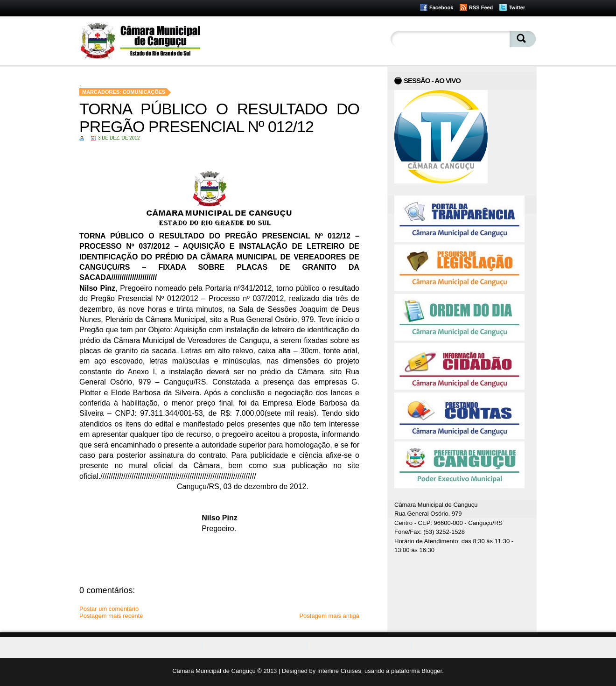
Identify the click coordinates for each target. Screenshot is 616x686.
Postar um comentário (109, 609)
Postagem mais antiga (329, 616)
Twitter (517, 7)
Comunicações (144, 92)
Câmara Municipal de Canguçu (214, 671)
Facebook (441, 7)
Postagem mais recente (111, 616)
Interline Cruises (339, 671)
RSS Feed (481, 7)
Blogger (432, 671)
